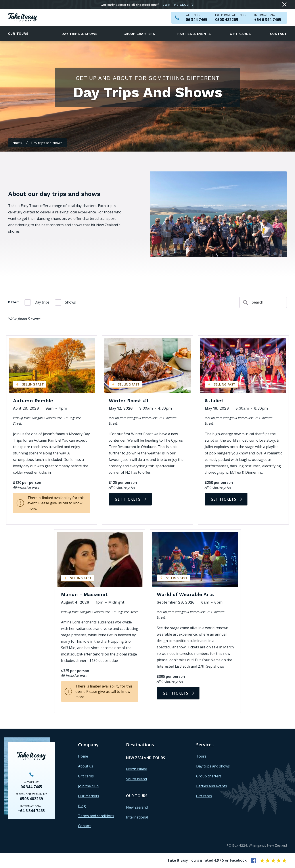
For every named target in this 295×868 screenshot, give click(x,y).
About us (86, 766)
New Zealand (137, 807)
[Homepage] (23, 18)
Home (17, 142)
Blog (82, 806)
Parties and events (212, 786)
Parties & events (194, 34)
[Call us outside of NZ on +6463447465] (268, 20)
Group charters (139, 34)
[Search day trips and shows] (263, 302)
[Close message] (284, 4)
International (137, 817)
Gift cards (240, 34)
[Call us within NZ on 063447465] (197, 20)
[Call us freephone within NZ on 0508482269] (231, 20)
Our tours (18, 34)
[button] (21, 34)
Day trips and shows (213, 766)
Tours (201, 756)
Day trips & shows (80, 34)
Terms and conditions (96, 816)
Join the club (176, 5)
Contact (278, 34)
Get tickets (127, 499)
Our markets (89, 796)
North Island (137, 769)
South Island (136, 779)
